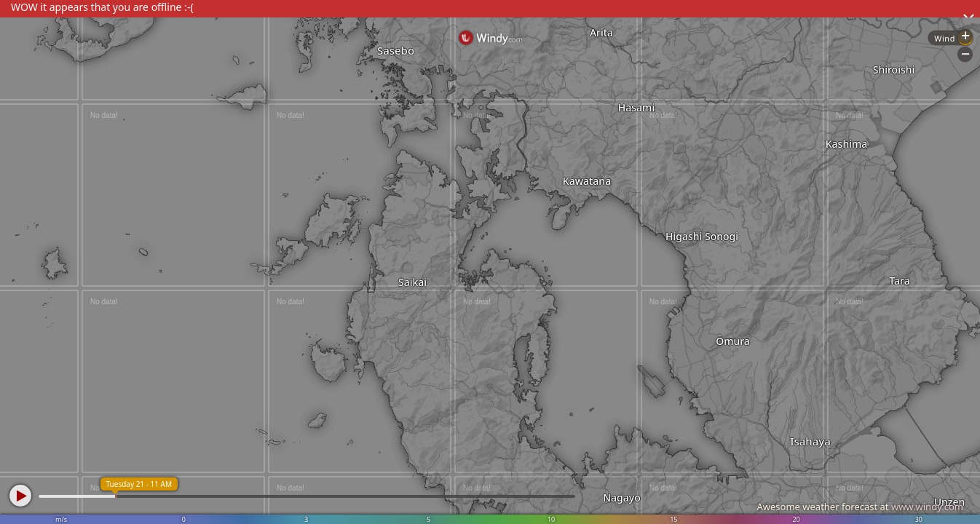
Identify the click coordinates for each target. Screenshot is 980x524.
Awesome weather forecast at (860, 507)
